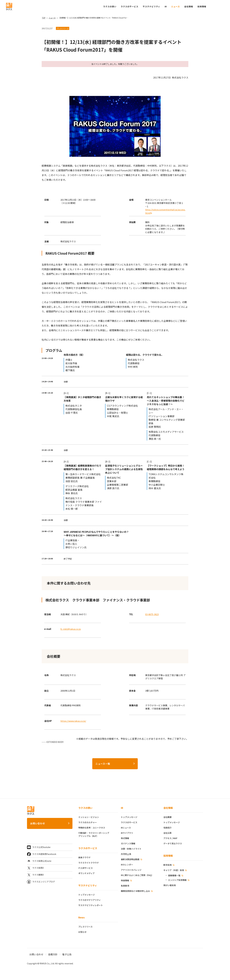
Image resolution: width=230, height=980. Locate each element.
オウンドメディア (86, 873)
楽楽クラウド (84, 857)
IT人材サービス (86, 868)
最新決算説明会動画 (130, 859)
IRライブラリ (127, 833)
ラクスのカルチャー (88, 822)
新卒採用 (168, 865)
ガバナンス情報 (128, 843)
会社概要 (168, 817)
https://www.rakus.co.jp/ (73, 721)
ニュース (176, 6)
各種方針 (53, 954)
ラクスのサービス (88, 848)
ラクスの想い (85, 808)
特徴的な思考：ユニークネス (92, 828)
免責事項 (125, 886)
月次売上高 (126, 854)
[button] (202, 7)
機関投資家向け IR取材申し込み (136, 891)
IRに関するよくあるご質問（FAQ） (137, 875)
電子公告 (67, 954)
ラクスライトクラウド (89, 863)
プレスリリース (85, 927)
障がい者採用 (170, 885)
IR (166, 6)
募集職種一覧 (174, 875)
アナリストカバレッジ (131, 870)
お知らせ (82, 932)
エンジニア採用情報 (177, 880)
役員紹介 (168, 828)
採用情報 (168, 856)
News (81, 917)
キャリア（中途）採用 (174, 870)
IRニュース (126, 828)
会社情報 (168, 808)
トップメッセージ (87, 895)
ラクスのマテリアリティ (90, 900)
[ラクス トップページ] (9, 6)
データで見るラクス (173, 843)
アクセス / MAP (170, 838)
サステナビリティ (88, 885)
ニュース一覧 (103, 764)
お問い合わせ (38, 823)
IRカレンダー (127, 865)
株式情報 (125, 838)
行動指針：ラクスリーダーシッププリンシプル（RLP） (94, 834)
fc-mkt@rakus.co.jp (71, 629)
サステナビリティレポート (91, 905)
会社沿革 (168, 833)
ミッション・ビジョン (89, 817)
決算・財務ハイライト (131, 849)
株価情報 (125, 880)
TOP (44, 18)
